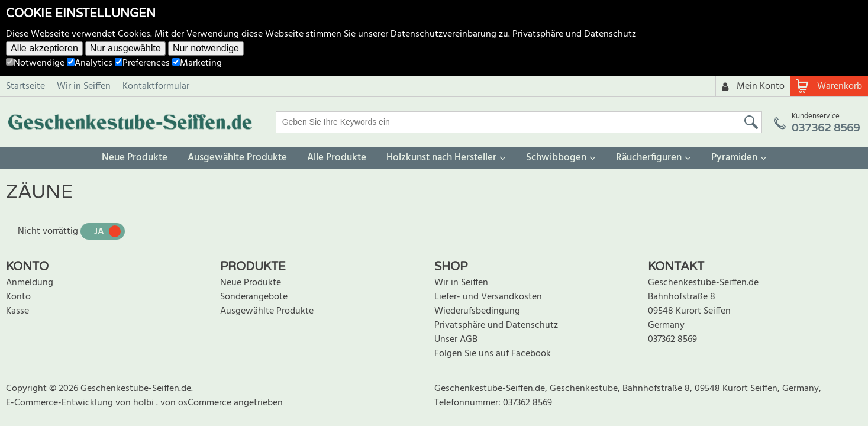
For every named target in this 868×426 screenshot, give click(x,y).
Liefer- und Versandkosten (488, 297)
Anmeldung (30, 283)
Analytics (90, 63)
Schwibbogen (556, 158)
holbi (145, 403)
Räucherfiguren (649, 158)
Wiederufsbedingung (477, 311)
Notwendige (35, 63)
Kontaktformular (156, 86)
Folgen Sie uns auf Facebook (493, 354)
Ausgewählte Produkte (237, 158)
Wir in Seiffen (84, 86)
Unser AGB (456, 340)
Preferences (142, 63)
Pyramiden (734, 158)
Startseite (25, 86)
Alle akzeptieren (44, 48)
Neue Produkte (135, 158)
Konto (18, 297)
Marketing (197, 63)
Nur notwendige (206, 48)
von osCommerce (197, 403)
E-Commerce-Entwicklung (61, 403)
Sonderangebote (254, 297)
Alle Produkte (337, 158)
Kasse (17, 311)
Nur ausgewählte (125, 48)
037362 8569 (672, 340)
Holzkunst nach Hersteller (441, 158)
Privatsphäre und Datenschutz (574, 34)
